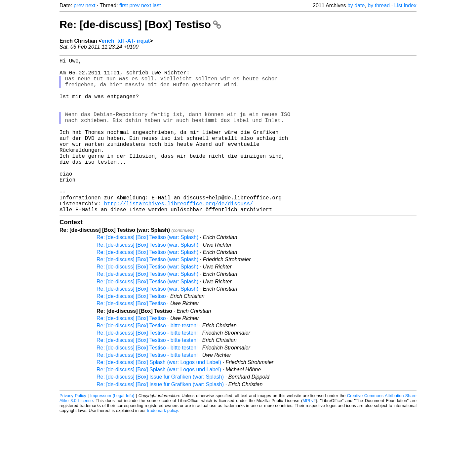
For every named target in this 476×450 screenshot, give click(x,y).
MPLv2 (309, 435)
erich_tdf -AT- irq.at (126, 41)
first (124, 5)
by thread (379, 5)
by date (356, 5)
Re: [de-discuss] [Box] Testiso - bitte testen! (147, 360)
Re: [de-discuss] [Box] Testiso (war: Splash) (147, 272)
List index (405, 5)
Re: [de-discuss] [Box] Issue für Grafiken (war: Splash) (160, 411)
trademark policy (162, 445)
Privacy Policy (73, 430)
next (90, 5)
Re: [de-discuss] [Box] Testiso (140, 24)
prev (79, 5)
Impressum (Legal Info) (112, 430)
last (157, 5)
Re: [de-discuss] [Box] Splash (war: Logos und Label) (159, 397)
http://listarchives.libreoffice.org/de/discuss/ (178, 236)
